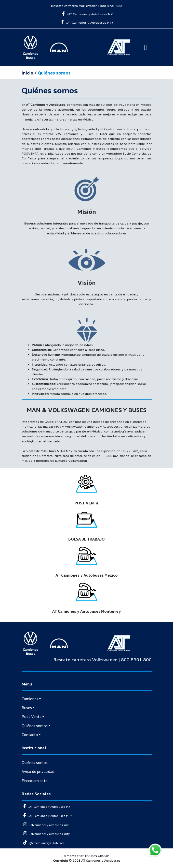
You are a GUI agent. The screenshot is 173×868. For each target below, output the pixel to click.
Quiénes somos (35, 726)
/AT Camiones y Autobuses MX (86, 14)
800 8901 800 (111, 6)
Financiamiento (35, 781)
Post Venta (32, 716)
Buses (27, 708)
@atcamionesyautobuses (43, 843)
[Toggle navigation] (145, 47)
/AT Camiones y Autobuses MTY (86, 22)
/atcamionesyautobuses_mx (45, 825)
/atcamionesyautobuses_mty (46, 834)
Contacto (30, 735)
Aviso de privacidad (38, 771)
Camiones (30, 699)
